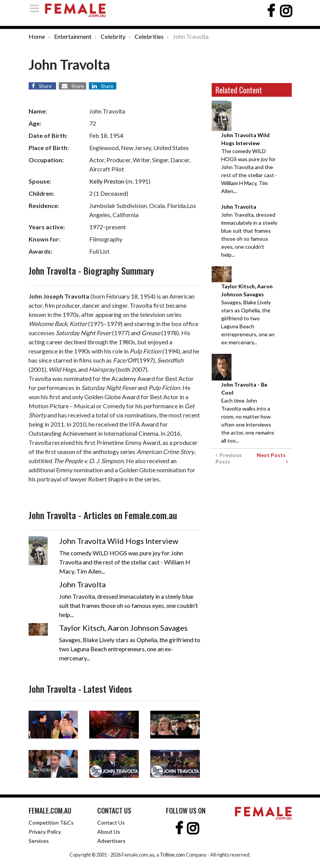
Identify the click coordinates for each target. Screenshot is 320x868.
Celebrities (149, 36)
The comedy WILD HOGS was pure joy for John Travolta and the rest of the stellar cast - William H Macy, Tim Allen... (249, 163)
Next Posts (272, 458)
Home (37, 36)
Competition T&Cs (51, 822)
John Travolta (82, 584)
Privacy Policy (45, 832)
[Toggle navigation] (37, 8)
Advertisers (111, 841)
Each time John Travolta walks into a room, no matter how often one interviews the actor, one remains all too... (248, 412)
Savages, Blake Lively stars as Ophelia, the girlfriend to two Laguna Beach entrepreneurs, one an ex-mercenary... (248, 314)
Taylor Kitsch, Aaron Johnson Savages (123, 628)
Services (39, 841)
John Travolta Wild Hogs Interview (119, 541)
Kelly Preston (107, 181)
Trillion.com (172, 855)
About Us (109, 832)
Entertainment (73, 36)
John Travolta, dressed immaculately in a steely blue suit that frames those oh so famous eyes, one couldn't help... (249, 231)
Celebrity (113, 36)
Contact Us (111, 822)
